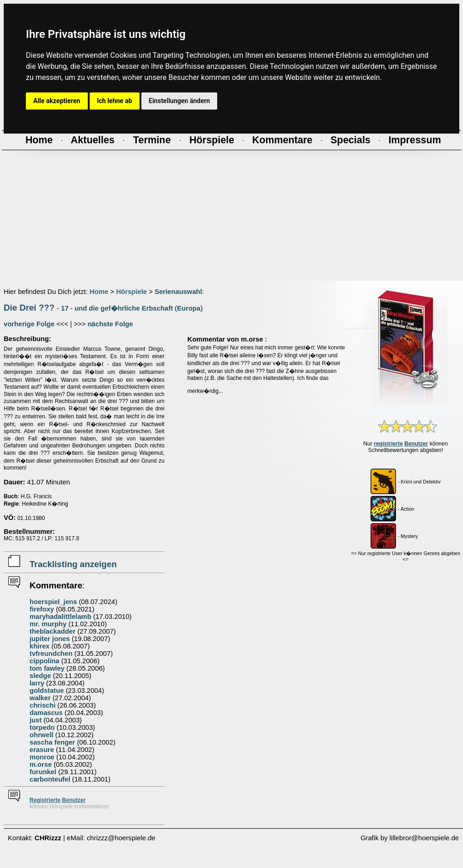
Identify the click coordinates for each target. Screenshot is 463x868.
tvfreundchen (51, 654)
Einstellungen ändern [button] (180, 101)
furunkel (43, 772)
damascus (46, 713)
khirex (40, 646)
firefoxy (42, 609)
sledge (40, 676)
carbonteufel (50, 779)
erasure (42, 750)
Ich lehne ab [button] (115, 101)
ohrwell (41, 735)
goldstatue (47, 691)
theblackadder (52, 631)
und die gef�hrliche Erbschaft (124, 308)
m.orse (41, 764)
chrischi (43, 705)
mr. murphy (48, 624)
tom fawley (47, 668)
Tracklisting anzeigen (73, 564)
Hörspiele (131, 292)
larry (37, 683)
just (36, 720)
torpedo (42, 727)
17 (65, 308)
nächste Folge (110, 324)
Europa (189, 308)
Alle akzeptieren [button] (57, 101)
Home (99, 292)
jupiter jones (50, 639)
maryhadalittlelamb (61, 617)
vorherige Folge (29, 324)
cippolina (44, 661)
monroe (42, 757)
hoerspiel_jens (53, 602)
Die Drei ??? (29, 308)
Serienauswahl (179, 292)
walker (40, 698)
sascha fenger (52, 742)
